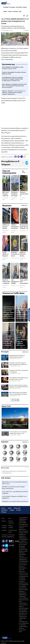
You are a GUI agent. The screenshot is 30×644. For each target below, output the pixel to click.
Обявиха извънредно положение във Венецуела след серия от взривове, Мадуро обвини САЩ (15, 227)
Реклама (4, 521)
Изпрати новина (29, 315)
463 (4, 200)
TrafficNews (26, 30)
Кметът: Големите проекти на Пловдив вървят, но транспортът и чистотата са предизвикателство (23, 314)
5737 (19, 286)
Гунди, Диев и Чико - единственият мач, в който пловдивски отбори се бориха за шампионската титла (25, 282)
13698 (24, 348)
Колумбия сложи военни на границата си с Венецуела (19, 371)
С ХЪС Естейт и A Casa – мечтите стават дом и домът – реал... (18, 433)
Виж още (15, 400)
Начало (3, 508)
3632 (21, 200)
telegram (22, 157)
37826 (4, 232)
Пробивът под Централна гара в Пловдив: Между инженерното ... (13, 488)
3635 (12, 232)
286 (19, 388)
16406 (24, 320)
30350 (19, 435)
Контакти (4, 530)
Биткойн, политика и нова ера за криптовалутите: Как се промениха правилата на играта (17, 254)
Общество (17, 508)
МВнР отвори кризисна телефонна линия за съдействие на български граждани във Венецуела (18, 394)
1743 (4, 260)
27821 (28, 231)
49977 (11, 428)
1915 (12, 200)
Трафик (12, 510)
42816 (21, 287)
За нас (3, 518)
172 (19, 359)
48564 (11, 320)
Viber (19, 157)
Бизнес (25, 7)
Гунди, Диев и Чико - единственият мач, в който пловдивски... (15, 493)
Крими (5, 11)
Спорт (10, 11)
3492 (21, 260)
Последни (5, 352)
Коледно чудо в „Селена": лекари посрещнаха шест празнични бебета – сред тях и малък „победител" (8, 338)
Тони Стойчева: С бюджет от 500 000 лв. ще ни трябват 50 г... (14, 497)
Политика (19, 7)
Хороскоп (5, 442)
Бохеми (19, 510)
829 (19, 381)
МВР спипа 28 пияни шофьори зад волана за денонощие (6, 194)
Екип (10, 518)
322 (19, 373)
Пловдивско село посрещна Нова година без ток (15, 501)
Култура (15, 11)
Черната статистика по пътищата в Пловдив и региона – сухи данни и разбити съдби (24, 194)
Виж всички (24, 172)
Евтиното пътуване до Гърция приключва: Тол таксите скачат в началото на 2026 (15, 194)
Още (20, 11)
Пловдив (6, 7)
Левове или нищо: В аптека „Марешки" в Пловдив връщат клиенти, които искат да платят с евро (6, 227)
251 (19, 396)
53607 (11, 348)
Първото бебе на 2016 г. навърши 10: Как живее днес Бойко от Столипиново (7, 282)
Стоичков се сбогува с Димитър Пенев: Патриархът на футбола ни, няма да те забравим (18, 365)
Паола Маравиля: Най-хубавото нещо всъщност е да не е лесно (19, 379)
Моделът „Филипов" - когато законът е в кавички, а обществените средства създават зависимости (22, 338)
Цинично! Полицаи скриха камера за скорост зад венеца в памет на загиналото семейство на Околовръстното (9, 313)
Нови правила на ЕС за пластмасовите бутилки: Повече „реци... (15, 483)
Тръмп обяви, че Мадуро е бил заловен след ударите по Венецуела (6, 254)
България (12, 7)
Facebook (16, 157)
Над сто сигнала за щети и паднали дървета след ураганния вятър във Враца (19, 387)
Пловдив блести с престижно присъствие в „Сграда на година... (15, 425)
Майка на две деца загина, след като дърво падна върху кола (23, 254)
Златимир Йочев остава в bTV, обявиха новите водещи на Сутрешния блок (17, 357)
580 (19, 366)
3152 (19, 258)
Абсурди (4, 512)
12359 (4, 287)
